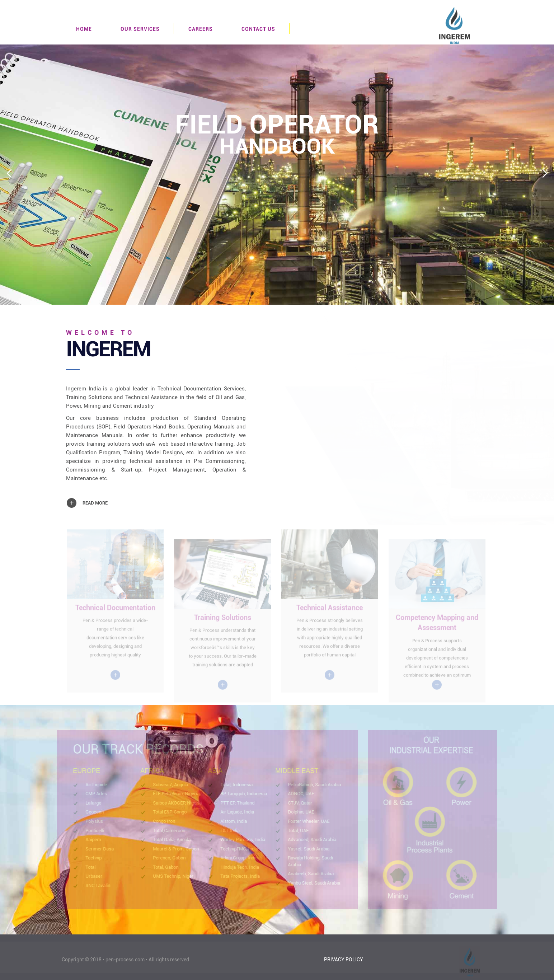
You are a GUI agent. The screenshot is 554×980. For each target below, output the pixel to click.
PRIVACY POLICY (344, 960)
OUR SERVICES (140, 29)
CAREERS (201, 29)
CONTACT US (258, 29)
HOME (84, 29)
